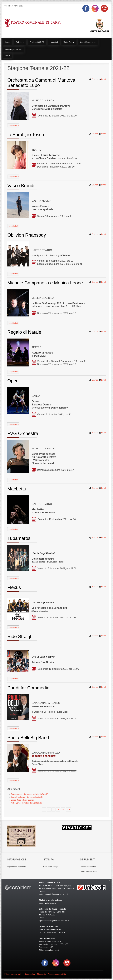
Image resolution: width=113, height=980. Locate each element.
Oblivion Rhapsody (27, 235)
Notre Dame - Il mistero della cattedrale (26, 803)
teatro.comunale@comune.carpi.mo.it (54, 894)
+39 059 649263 (49, 915)
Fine (68, 809)
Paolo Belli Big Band (28, 738)
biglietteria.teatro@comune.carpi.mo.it (54, 921)
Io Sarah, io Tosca (26, 135)
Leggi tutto (13, 126)
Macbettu (17, 489)
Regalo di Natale (24, 332)
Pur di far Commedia (28, 688)
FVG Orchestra (23, 433)
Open (13, 381)
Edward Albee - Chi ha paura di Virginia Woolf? (29, 794)
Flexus (14, 587)
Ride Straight (21, 637)
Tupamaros (19, 538)
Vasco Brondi (21, 186)
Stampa (94, 79)
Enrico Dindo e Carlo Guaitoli (22, 800)
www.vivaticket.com (47, 903)
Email (102, 79)
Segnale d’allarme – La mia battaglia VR (27, 797)
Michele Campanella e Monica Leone (45, 283)
